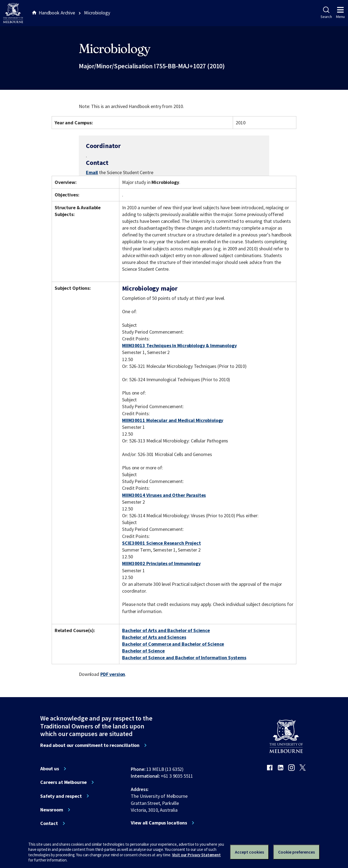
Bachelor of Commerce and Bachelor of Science (173, 644)
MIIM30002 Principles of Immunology (161, 563)
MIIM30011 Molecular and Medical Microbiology (173, 420)
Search (326, 13)
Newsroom (52, 810)
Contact (49, 823)
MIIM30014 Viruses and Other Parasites (164, 495)
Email (92, 172)
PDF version (113, 674)
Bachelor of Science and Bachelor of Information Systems (184, 658)
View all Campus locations (159, 823)
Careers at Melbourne (63, 782)
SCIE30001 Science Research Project (161, 543)
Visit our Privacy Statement (196, 855)
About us (50, 769)
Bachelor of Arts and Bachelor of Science (166, 630)
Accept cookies (249, 852)
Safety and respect (61, 796)
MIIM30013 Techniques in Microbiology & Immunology (179, 345)
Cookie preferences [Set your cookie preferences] (296, 852)
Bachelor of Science (143, 651)
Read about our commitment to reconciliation (90, 745)
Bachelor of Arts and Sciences (154, 637)
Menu (340, 13)
